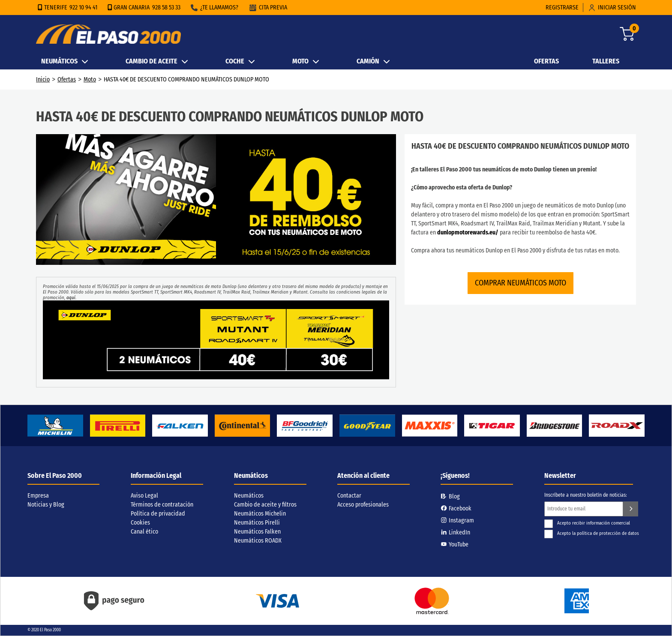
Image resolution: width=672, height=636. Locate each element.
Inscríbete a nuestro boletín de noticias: (586, 495)
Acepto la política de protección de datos (592, 533)
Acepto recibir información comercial (587, 523)
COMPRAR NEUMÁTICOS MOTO (520, 283)
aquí (71, 298)
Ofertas (67, 79)
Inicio (43, 79)
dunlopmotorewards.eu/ (468, 232)
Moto (90, 79)
